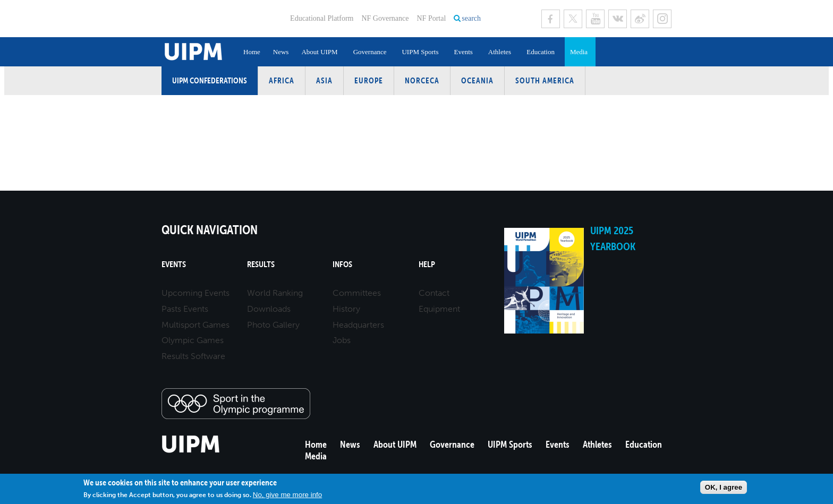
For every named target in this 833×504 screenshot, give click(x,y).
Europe (369, 80)
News (281, 52)
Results (261, 264)
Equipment (439, 309)
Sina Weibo (640, 19)
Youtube (595, 19)
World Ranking (275, 293)
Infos (342, 264)
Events (463, 52)
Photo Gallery (273, 325)
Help (427, 264)
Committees (357, 293)
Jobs (342, 340)
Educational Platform (322, 18)
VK (618, 19)
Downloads (269, 309)
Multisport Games (195, 325)
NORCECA (422, 80)
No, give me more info (287, 495)
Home (252, 52)
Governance (370, 52)
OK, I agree (724, 487)
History (346, 309)
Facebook (551, 19)
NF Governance (385, 18)
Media (579, 52)
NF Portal (431, 18)
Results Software (193, 356)
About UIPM (319, 52)
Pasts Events (185, 309)
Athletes (500, 52)
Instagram (662, 19)
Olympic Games (193, 340)
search (471, 18)
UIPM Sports (420, 52)
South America (545, 80)
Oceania (477, 80)
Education (541, 52)
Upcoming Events (195, 293)
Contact (434, 293)
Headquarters (358, 325)
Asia (324, 80)
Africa (282, 80)
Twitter (573, 19)
